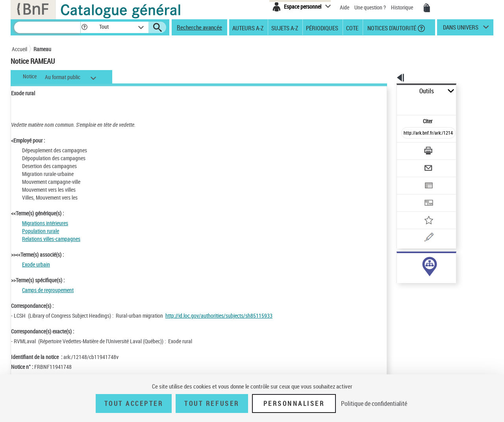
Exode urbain (36, 264)
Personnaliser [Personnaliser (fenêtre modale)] (294, 403)
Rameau (42, 49)
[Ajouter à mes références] (411, 195)
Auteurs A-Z (248, 28)
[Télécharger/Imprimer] (408, 133)
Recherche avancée (199, 27)
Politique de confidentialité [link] (374, 403)
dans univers (461, 29)
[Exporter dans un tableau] (412, 164)
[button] (84, 27)
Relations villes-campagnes (51, 239)
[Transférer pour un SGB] (410, 180)
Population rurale (41, 231)
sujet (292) (400, 263)
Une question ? (370, 7)
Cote (352, 28)
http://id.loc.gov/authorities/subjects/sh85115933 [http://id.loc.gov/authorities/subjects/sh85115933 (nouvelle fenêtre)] (219, 316)
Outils (388, 91)
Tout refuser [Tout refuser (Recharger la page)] (212, 403)
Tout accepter (134, 403)
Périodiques (322, 28)
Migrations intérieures (45, 223)
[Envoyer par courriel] (406, 149)
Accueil (19, 49)
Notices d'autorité (391, 28)
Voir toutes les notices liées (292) (420, 279)
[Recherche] (47, 27)
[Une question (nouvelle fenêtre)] (422, 210)
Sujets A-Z (285, 28)
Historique (403, 7)
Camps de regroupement (48, 290)
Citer (394, 104)
